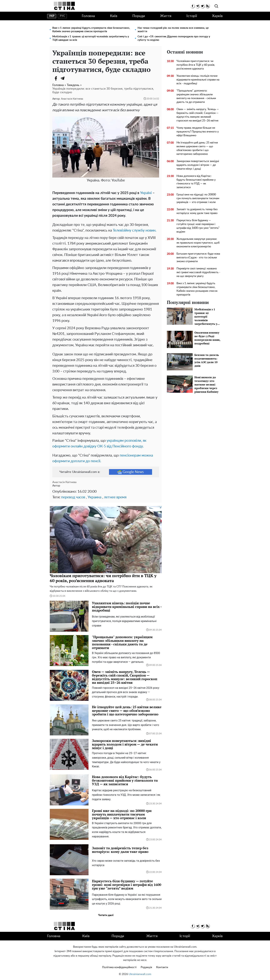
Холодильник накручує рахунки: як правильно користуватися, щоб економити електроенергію (198, 243)
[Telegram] (63, 78)
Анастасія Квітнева (72, 99)
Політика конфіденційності (119, 967)
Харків (217, 16)
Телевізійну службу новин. (135, 230)
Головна (88, 16)
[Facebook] (56, 78)
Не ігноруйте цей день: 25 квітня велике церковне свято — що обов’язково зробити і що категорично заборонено (197, 148)
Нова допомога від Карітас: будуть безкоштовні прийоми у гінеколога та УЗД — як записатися (196, 182)
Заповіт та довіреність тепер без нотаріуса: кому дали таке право (197, 211)
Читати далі (106, 915)
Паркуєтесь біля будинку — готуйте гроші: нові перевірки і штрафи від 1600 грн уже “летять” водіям (198, 226)
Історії (192, 16)
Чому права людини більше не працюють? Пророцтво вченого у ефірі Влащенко (198, 132)
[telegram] (197, 6)
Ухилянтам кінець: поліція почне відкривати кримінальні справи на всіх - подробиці (198, 80)
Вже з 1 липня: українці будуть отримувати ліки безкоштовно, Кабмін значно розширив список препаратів (91, 30)
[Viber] (70, 78)
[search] (216, 6)
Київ (114, 16)
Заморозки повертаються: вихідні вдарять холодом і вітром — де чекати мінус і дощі (198, 165)
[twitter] (202, 6)
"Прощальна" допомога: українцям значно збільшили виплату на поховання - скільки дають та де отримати (196, 96)
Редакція (146, 967)
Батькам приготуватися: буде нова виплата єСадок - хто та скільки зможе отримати (198, 258)
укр (52, 16)
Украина (94, 497)
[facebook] (192, 6)
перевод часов (73, 497)
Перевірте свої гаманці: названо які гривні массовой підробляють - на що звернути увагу (198, 272)
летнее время (115, 497)
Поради (139, 16)
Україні (146, 193)
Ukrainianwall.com (140, 974)
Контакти (162, 967)
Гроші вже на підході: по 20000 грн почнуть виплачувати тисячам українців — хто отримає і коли (198, 198)
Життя (166, 16)
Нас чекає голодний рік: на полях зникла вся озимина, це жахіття (173, 30)
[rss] (207, 6)
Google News (131, 472)
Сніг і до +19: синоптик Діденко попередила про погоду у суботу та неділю (174, 38)
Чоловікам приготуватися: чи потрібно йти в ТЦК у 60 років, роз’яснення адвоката (196, 65)
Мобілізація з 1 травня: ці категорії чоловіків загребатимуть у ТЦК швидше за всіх (91, 38)
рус (62, 16)
